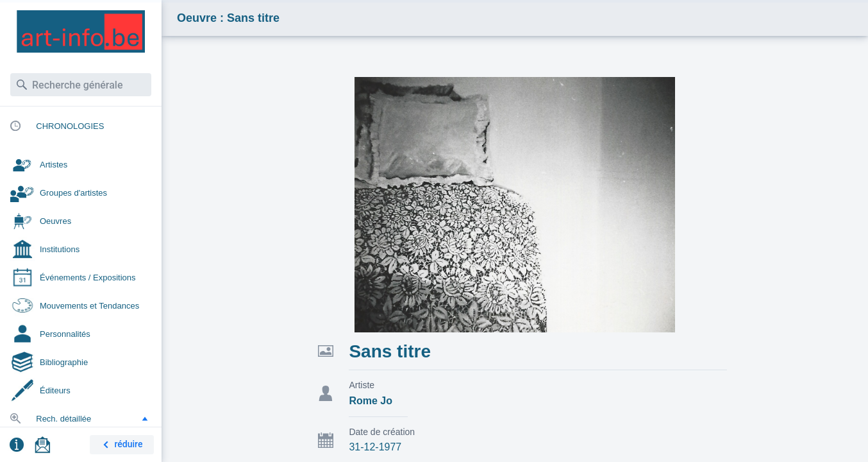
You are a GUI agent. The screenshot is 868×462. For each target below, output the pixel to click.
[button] (145, 418)
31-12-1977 (375, 447)
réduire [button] (121, 445)
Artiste (362, 385)
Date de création (382, 432)
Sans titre (390, 351)
